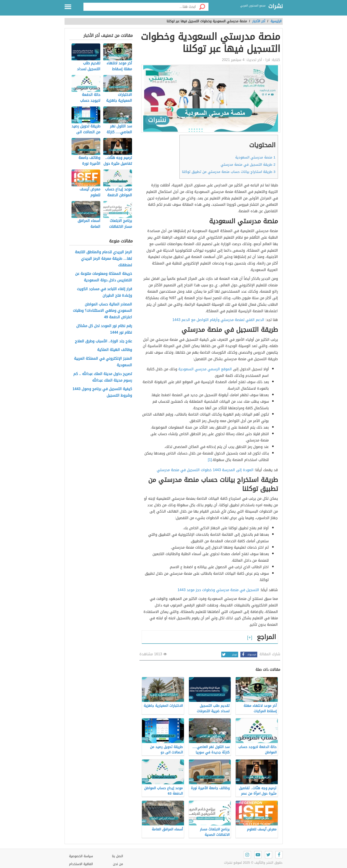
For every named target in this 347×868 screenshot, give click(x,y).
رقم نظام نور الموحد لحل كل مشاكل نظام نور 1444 (104, 329)
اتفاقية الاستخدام (81, 864)
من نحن (118, 864)
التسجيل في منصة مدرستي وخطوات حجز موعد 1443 (218, 590)
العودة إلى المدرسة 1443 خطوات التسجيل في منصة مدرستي (205, 470)
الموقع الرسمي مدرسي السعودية (205, 369)
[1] (210, 460)
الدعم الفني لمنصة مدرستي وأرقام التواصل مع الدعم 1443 (218, 320)
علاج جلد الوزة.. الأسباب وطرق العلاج (103, 341)
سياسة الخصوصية (81, 856)
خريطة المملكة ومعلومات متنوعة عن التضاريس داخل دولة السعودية (104, 277)
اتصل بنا (118, 856)
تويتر (229, 654)
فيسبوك (248, 654)
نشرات (275, 7)
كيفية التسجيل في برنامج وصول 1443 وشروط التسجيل (102, 392)
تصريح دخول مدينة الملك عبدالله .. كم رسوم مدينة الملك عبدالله (103, 377)
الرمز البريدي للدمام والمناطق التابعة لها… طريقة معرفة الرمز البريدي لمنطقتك (103, 259)
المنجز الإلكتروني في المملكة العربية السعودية (103, 362)
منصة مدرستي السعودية (255, 157)
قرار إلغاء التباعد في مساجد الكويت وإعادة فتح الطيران (104, 292)
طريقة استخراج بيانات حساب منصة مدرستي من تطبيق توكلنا (229, 172)
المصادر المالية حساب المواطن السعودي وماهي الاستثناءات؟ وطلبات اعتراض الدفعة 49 (102, 311)
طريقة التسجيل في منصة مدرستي (248, 165)
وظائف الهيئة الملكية (115, 350)
